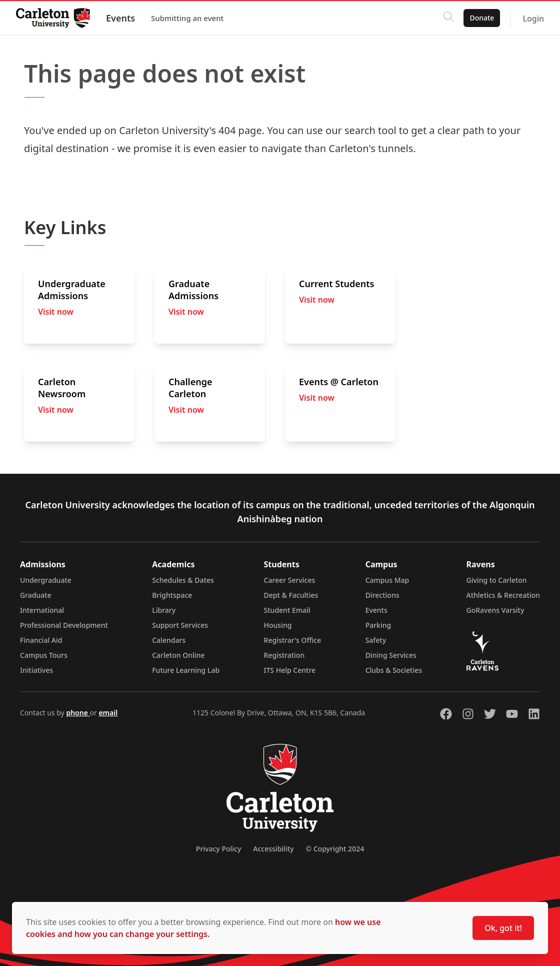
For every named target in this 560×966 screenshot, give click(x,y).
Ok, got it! (503, 928)
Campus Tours (44, 655)
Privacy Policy (218, 849)
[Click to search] (448, 18)
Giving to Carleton (497, 580)
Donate (482, 18)
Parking (378, 625)
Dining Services (391, 655)
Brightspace (172, 595)
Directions (382, 595)
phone (78, 713)
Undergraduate (46, 580)
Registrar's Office (293, 640)
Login (533, 19)
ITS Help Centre (290, 670)
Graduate (36, 595)
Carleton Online (178, 655)
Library (164, 610)
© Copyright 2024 (335, 849)
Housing (278, 625)
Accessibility (273, 849)
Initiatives (36, 670)
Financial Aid (41, 640)
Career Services (290, 580)
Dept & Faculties (291, 595)
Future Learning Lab (186, 670)
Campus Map (387, 580)
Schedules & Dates (183, 580)
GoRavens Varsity (495, 610)
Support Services (180, 625)
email (108, 713)
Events (120, 18)
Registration (284, 655)
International (42, 610)
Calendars (169, 640)
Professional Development (64, 625)
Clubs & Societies (394, 670)
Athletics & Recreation (503, 595)
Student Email (287, 610)
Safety (376, 640)
